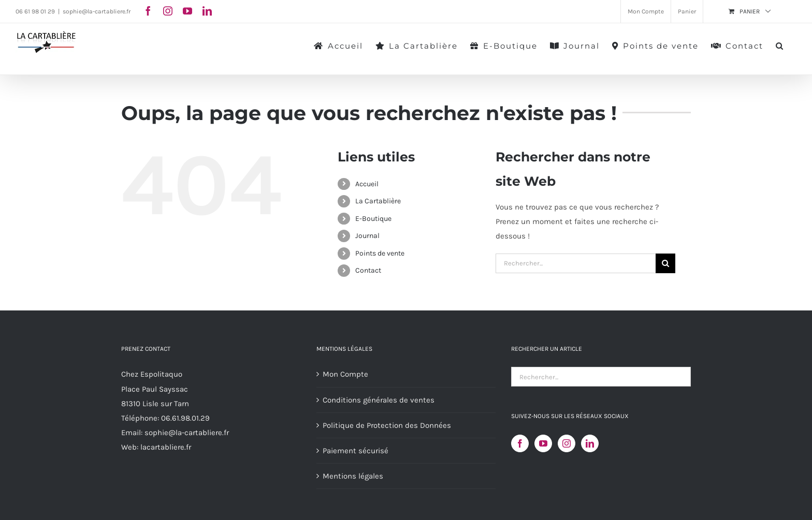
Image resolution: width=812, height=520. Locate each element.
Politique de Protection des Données (387, 425)
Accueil (367, 184)
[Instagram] (567, 443)
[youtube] (187, 11)
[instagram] (168, 11)
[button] (780, 45)
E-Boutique (373, 219)
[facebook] (148, 11)
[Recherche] (665, 263)
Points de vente (380, 253)
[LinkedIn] (590, 443)
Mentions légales (353, 476)
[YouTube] (543, 443)
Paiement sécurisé (356, 451)
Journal (367, 236)
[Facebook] (520, 443)
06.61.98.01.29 (185, 418)
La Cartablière (378, 201)
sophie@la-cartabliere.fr (97, 11)
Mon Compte (345, 374)
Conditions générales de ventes (379, 400)
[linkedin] (207, 11)
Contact (368, 270)
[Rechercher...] (576, 263)
